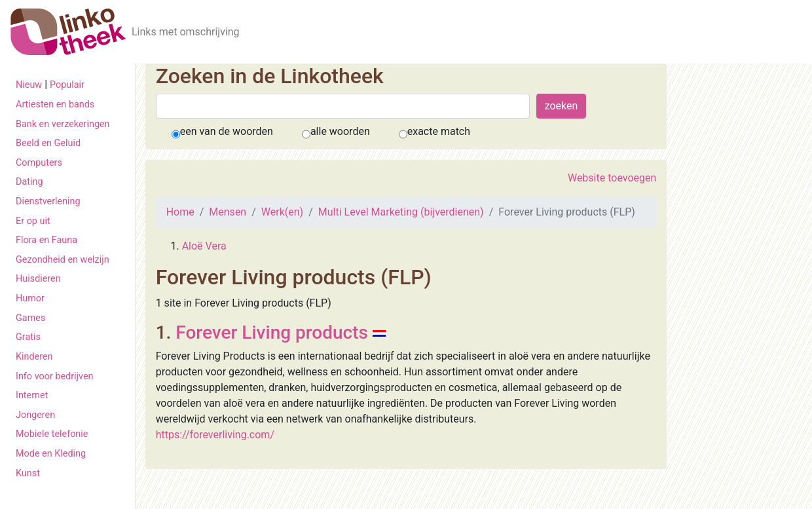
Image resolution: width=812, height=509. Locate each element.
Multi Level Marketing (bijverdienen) (401, 212)
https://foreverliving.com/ (215, 435)
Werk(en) (282, 212)
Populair (67, 85)
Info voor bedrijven (54, 376)
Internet (32, 395)
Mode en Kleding (51, 454)
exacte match (439, 131)
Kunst (28, 473)
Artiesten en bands (55, 104)
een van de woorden (227, 131)
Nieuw (29, 85)
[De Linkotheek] (68, 32)
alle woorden (340, 131)
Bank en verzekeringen (63, 124)
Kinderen (34, 357)
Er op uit (33, 221)
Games (30, 318)
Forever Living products (272, 332)
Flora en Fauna (46, 240)
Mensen (228, 212)
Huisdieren (38, 279)
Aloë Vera (204, 246)
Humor (30, 298)
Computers (39, 163)
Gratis (28, 337)
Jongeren (35, 415)
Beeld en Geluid (48, 143)
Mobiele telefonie (52, 434)
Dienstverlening (48, 201)
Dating (29, 182)
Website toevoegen (612, 178)
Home (180, 212)
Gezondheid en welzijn (63, 260)
